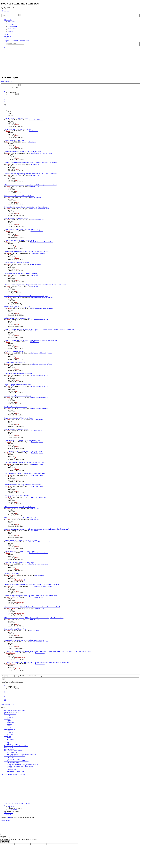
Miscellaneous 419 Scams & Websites (42, 153)
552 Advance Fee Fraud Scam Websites (17, 429)
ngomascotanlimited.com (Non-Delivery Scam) (19, 418)
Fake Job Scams (34, 131)
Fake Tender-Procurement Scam (39, 209)
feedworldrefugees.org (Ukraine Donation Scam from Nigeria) (23, 151)
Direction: (36, 676)
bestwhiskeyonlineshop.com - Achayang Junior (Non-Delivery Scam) (25, 474)
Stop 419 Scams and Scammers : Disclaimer (13, 774)
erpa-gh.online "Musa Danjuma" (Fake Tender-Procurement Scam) (24, 640)
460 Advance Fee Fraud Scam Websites (17, 118)
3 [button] (5, 99)
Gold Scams (33, 142)
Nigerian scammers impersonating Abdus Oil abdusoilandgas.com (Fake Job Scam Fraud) (31, 174)
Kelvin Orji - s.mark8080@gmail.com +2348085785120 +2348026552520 (27, 251)
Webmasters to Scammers (38, 253)
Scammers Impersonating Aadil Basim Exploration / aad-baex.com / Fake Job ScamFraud (31, 596)
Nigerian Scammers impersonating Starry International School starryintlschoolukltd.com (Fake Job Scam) (36, 285)
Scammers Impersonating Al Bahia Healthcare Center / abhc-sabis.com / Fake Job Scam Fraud (32, 607)
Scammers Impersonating (13, 573)
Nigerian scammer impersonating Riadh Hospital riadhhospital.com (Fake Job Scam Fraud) (32, 340)
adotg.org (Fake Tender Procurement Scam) (18, 318)
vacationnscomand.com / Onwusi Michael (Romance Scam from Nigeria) (26, 296)
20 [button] (5, 106)
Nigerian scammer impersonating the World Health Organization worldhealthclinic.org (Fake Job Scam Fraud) (37, 529)
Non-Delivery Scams (37, 231)
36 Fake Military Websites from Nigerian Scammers (20, 307)
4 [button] (5, 101)
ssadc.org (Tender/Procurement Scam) (16, 407)
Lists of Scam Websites (36, 120)
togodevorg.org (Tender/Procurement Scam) (18, 385)
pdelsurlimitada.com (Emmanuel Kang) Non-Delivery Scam (23, 229)
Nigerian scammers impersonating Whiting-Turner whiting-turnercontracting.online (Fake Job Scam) (34, 618)
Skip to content (5, 11)
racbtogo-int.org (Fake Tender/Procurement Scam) (20, 562)
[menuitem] (11, 22)
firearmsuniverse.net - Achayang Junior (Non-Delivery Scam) (23, 485)
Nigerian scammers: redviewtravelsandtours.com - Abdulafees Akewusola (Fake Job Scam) (32, 163)
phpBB (10, 818)
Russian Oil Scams (35, 198)
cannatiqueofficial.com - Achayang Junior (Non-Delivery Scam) (24, 451)
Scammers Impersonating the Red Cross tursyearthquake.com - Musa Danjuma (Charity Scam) (33, 585)
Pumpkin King (10, 575)
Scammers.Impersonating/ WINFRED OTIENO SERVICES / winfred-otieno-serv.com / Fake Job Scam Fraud (37, 662)
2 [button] (5, 98)
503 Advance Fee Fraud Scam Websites (17, 218)
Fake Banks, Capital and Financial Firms (42, 242)
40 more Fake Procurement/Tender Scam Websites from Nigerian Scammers (27, 207)
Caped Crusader (11, 597)
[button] (5, 91)
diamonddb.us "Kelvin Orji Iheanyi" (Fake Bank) (19, 240)
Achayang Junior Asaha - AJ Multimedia (17, 496)
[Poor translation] (7, 842)
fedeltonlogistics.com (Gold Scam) (15, 140)
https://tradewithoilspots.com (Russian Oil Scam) (19, 196)
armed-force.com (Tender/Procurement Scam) (18, 374)
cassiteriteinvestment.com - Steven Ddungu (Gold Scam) (22, 274)
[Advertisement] (69, 62)
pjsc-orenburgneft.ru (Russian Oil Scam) (17, 263)
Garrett (8, 120)
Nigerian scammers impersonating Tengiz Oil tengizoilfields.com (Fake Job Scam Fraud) (31, 185)
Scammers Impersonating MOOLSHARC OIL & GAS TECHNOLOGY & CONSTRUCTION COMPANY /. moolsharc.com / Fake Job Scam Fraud (48, 651)
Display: (8, 676)
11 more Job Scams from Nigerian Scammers (18, 129)
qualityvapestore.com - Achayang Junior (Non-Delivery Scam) (23, 440)
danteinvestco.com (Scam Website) (15, 362)
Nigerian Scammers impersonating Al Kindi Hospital (21, 518)
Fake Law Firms (34, 631)
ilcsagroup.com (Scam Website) (14, 351)
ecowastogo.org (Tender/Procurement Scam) (18, 396)
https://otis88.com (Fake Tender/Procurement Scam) (20, 551)
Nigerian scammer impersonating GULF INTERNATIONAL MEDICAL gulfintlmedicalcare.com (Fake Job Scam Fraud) (40, 329)
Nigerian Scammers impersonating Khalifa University (21, 507)
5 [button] (5, 102)
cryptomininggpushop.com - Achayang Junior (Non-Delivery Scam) (25, 462)
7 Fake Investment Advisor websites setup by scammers (21, 540)
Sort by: (22, 676)
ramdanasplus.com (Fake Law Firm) (16, 629)
